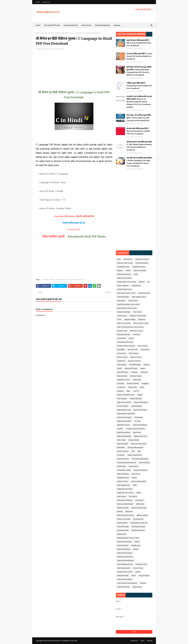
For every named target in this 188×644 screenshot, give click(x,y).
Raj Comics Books (140, 271)
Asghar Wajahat (123, 444)
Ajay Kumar (137, 432)
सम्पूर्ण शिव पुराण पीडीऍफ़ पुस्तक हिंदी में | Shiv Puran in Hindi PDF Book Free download (139, 43)
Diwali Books (121, 466)
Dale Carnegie (122, 399)
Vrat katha (121, 384)
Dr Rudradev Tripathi (124, 470)
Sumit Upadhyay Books (125, 564)
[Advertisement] (74, 69)
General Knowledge (124, 312)
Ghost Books (133, 387)
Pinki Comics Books (124, 323)
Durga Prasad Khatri (140, 470)
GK (148, 282)
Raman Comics (122, 357)
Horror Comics (143, 346)
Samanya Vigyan (136, 376)
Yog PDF (120, 429)
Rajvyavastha (122, 534)
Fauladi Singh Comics (124, 289)
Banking (147, 365)
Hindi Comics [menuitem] (86, 25)
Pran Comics (137, 312)
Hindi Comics (128, 259)
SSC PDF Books (133, 350)
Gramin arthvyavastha (138, 481)
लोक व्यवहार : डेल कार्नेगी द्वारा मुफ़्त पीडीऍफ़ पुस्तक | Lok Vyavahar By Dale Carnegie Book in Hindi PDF (139, 118)
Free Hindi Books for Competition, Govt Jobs (63, 641)
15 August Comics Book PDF (135, 429)
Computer (134, 372)
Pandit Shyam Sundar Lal (139, 523)
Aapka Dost (41, 49)
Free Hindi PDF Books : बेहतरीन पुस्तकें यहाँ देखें (74, 216)
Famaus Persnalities (141, 402)
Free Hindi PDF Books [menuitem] (52, 25)
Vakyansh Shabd (123, 576)
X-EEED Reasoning (123, 587)
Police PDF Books (123, 527)
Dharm (119, 368)
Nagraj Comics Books (124, 278)
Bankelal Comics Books (138, 316)
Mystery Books (122, 376)
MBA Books (140, 504)
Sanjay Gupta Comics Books (127, 282)
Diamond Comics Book (125, 263)
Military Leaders (142, 515)
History (131, 338)
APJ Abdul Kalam (135, 365)
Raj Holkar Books (123, 530)
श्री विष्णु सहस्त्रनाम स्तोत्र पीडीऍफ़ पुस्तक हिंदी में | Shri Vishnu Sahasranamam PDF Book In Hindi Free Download (139, 146)
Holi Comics (133, 497)
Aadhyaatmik (136, 286)
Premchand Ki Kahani (124, 417)
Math (128, 391)
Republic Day (136, 545)
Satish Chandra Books (125, 553)
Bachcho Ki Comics (142, 259)
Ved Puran (136, 335)
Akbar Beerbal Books (124, 436)
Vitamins (143, 583)
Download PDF (74, 230)
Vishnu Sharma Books (125, 579)
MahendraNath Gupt (124, 410)
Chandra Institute (123, 459)
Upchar (138, 572)
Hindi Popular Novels (124, 274)
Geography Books (123, 478)
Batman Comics (136, 357)
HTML (135, 485)
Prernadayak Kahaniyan (125, 342)
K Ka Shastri (139, 500)
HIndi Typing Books (123, 485)
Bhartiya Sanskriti (133, 384)
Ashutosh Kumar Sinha (139, 444)
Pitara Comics (134, 353)
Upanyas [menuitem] (117, 25)
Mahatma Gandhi (123, 508)
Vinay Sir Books (144, 576)
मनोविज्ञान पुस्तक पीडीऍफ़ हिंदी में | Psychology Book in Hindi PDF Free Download (139, 86)
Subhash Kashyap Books (125, 561)
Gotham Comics (123, 481)
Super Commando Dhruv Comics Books (130, 327)
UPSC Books (137, 380)
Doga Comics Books (124, 402)
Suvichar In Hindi (141, 564)
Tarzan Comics (138, 568)
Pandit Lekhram (122, 523)
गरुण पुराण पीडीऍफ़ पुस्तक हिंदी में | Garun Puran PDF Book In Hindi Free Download (139, 56)
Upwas (143, 368)
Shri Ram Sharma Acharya (126, 346)
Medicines (129, 512)
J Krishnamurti (122, 316)
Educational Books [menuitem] (71, 25)
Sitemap (150, 641)
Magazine (142, 320)
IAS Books (144, 372)
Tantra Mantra (122, 365)
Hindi (119, 259)
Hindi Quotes (121, 497)
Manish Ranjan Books (139, 508)
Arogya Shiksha (134, 440)
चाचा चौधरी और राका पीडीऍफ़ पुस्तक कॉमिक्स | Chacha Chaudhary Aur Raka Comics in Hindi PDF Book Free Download (139, 162)
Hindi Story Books (123, 297)
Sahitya (136, 549)
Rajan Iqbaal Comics (139, 297)
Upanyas (120, 271)
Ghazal (134, 478)
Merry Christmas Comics (125, 515)
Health (139, 493)
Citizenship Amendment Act (127, 463)
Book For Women (123, 451)
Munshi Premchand (140, 410)
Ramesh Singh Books (124, 542)
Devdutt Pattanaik (136, 399)
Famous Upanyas (123, 286)
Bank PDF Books (123, 372)
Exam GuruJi (136, 474)
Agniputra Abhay (130, 320)
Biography (145, 384)
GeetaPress (121, 361)
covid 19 (136, 391)
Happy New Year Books (125, 489)
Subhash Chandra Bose (125, 557)
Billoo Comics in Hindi (141, 323)
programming (137, 587)
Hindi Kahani (145, 350)
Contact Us (46, 2)
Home (38, 2)
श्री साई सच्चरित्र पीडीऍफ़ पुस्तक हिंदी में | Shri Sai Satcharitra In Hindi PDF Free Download (138, 131)
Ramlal (137, 542)
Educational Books (47, 33)
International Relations (125, 500)
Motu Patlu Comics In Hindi (126, 293)
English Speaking (123, 474)
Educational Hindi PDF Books (87, 237)
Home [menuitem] (38, 25)
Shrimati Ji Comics (137, 331)
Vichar (134, 576)
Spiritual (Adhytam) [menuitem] (102, 25)
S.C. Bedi (137, 421)
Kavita (142, 387)
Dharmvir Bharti (144, 463)
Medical (120, 512)
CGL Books (121, 455)
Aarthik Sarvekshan (124, 432)
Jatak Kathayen (136, 406)
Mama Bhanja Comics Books (127, 308)
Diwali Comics (134, 466)
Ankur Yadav (121, 440)
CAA (133, 451)
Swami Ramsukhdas (140, 425)
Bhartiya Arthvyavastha (136, 448)
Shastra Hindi (133, 301)
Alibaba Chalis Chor (140, 436)
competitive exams (63, 279)
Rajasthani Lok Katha (124, 421)
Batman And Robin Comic (126, 395)
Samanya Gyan (122, 331)
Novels (128, 271)
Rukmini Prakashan (124, 549)
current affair (121, 338)
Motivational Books (124, 335)
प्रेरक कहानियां (121, 350)
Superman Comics (134, 361)
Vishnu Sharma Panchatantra (127, 583)
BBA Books (121, 448)
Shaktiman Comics (123, 380)
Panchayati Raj (138, 519)
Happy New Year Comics (125, 493)
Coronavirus (121, 387)
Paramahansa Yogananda (126, 414)
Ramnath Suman (123, 545)
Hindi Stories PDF (144, 293)
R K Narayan (139, 417)
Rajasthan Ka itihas (138, 530)
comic (119, 320)
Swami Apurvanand (124, 568)
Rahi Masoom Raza (138, 527)
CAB (139, 451)
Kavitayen (120, 391)
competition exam (48, 279)
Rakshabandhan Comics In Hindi (128, 538)
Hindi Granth (121, 301)
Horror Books (121, 353)
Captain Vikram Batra (135, 455)
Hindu (136, 274)
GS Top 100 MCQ (123, 406)
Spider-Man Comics (124, 425)
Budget (140, 395)
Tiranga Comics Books (125, 572)
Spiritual (142, 282)
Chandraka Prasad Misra (140, 459)
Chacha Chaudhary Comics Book (128, 304)
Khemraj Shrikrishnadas (125, 504)
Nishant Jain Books (124, 519)
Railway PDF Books (131, 368)
